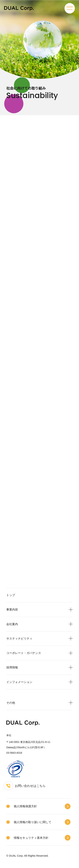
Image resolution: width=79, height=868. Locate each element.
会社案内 (12, 624)
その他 (11, 703)
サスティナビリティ (19, 638)
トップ (11, 595)
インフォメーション (19, 682)
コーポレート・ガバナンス (24, 653)
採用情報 (12, 667)
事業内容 (12, 609)
